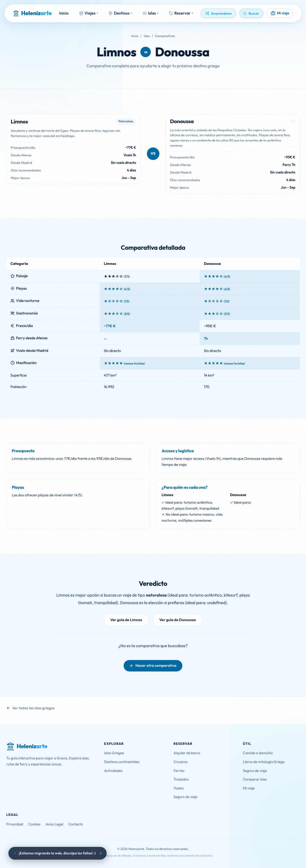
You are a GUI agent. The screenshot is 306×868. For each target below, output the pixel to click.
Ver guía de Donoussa (178, 620)
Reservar (181, 13)
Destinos (120, 13)
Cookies (34, 824)
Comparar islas (255, 779)
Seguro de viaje (185, 797)
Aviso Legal (54, 824)
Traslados (181, 779)
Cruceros (181, 762)
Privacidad (15, 824)
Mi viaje (249, 788)
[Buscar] (251, 13)
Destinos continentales (122, 762)
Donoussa (182, 52)
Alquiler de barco (187, 753)
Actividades (113, 771)
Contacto (76, 824)
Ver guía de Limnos (126, 620)
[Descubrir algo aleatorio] (218, 13)
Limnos (116, 52)
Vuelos (179, 788)
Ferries (179, 771)
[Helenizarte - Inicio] (32, 13)
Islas (150, 13)
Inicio (64, 13)
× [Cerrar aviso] (101, 853)
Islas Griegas (114, 753)
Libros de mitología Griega (264, 762)
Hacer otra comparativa (156, 665)
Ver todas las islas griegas (33, 708)
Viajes (89, 13)
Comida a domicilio (258, 753)
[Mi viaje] (280, 13)
